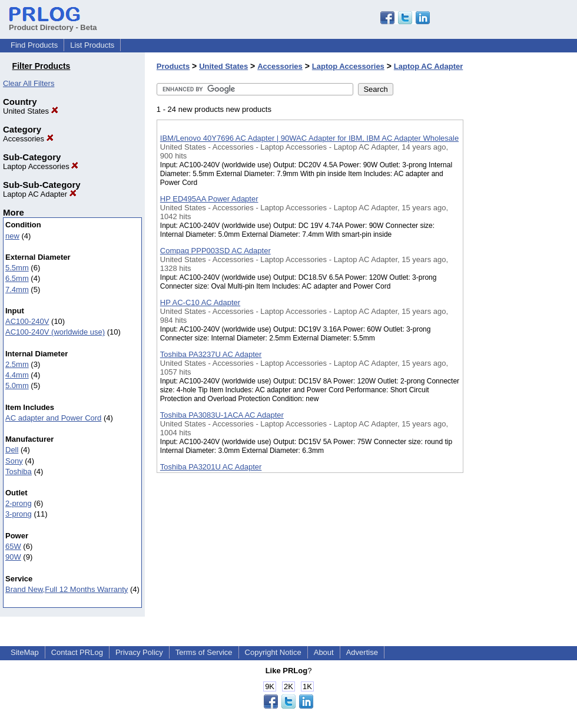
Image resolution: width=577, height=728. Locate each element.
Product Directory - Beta (53, 23)
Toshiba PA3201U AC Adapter (211, 467)
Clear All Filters (29, 83)
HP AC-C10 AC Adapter (200, 302)
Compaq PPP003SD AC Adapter (215, 251)
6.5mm (17, 278)
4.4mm (17, 375)
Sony (14, 461)
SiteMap (25, 652)
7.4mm (17, 289)
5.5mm (17, 268)
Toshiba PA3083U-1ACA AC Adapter (222, 415)
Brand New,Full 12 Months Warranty (67, 589)
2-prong (19, 503)
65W (13, 546)
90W (13, 557)
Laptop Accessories (41, 166)
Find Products (34, 45)
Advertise (362, 652)
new (12, 236)
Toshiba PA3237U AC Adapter (211, 354)
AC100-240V (27, 321)
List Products (92, 45)
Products (173, 66)
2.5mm (17, 364)
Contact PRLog (77, 652)
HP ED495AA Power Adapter (209, 199)
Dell (12, 450)
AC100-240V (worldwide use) (55, 332)
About (324, 652)
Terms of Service (204, 652)
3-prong (19, 514)
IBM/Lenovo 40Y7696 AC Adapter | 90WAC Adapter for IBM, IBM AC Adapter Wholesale (309, 138)
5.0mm (17, 385)
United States (31, 111)
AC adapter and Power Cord (53, 418)
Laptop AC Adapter (40, 194)
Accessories (28, 139)
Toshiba (19, 471)
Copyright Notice (273, 652)
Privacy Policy (139, 652)
